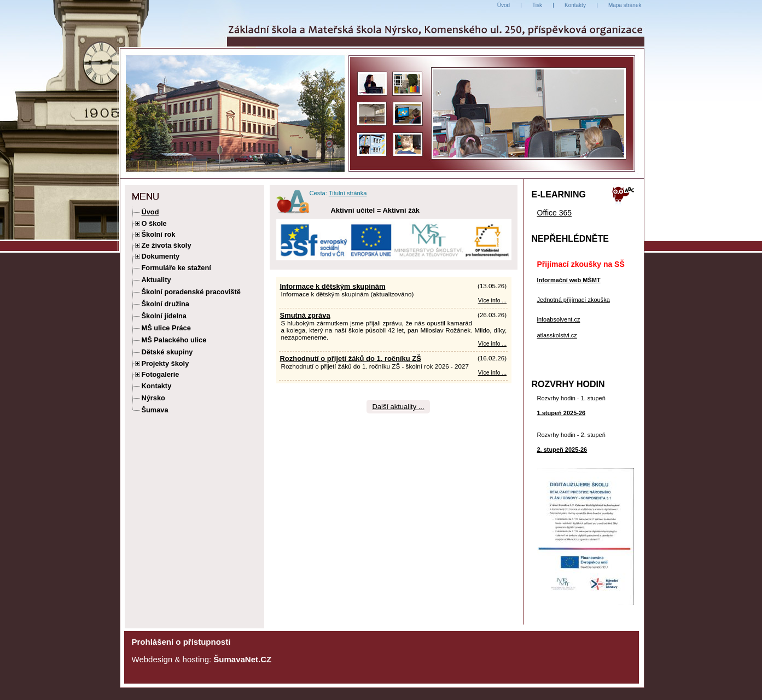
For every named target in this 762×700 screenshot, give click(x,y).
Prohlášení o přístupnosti (181, 642)
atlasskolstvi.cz (557, 335)
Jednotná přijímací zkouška (574, 300)
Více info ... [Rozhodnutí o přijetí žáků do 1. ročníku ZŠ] (492, 373)
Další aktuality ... (398, 407)
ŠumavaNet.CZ (242, 659)
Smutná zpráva (305, 315)
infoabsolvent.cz (559, 319)
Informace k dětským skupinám (333, 286)
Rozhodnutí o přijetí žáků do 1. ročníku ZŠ (351, 358)
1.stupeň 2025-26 (562, 413)
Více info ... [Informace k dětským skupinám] (492, 301)
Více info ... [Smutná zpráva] (492, 344)
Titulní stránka (348, 193)
